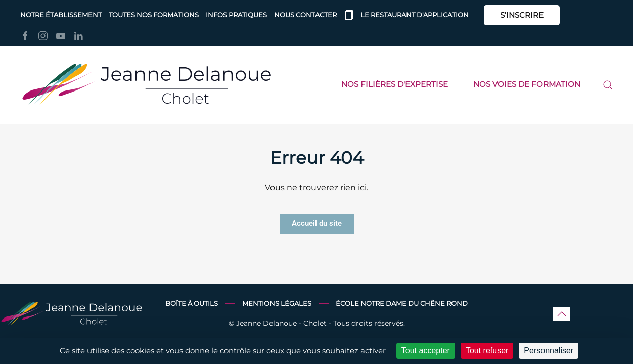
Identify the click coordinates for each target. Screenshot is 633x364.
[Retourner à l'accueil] (147, 85)
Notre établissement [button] (61, 15)
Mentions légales (277, 304)
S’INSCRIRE (522, 15)
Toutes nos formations (154, 15)
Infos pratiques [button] (236, 15)
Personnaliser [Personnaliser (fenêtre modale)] (549, 351)
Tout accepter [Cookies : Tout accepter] (426, 351)
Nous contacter (305, 15)
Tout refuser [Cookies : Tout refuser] (487, 351)
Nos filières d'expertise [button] (395, 84)
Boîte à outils (192, 304)
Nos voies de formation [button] (527, 84)
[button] (608, 85)
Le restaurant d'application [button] (406, 15)
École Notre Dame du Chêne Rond (402, 304)
